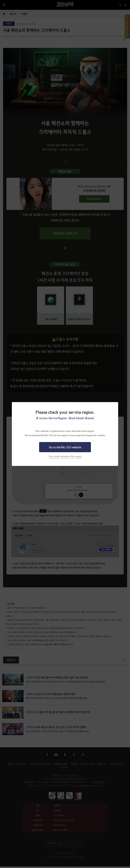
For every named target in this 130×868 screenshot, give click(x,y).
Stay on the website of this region (65, 456)
